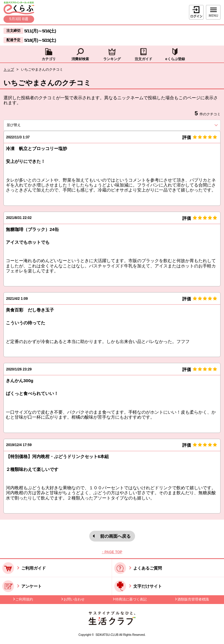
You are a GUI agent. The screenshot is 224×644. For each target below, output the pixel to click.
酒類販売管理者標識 (193, 599)
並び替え (24, 125)
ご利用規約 (24, 599)
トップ (9, 69)
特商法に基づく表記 (131, 599)
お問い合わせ (74, 599)
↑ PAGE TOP (112, 552)
